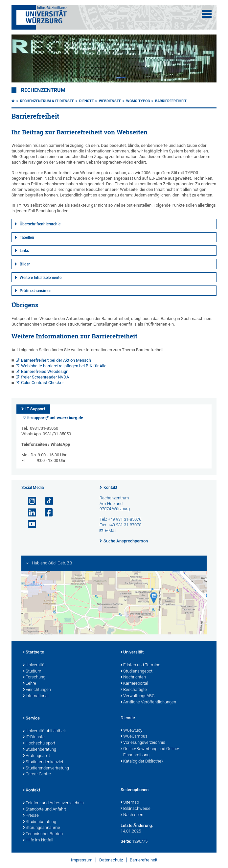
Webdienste (110, 101)
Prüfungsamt (36, 756)
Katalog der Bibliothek (142, 762)
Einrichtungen (37, 690)
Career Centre (37, 774)
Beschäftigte (134, 690)
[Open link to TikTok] (46, 501)
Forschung (34, 677)
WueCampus (134, 737)
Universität (34, 665)
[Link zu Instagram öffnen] (29, 501)
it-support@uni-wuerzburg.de (55, 418)
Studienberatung (40, 750)
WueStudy (131, 731)
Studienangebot (137, 672)
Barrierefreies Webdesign (45, 371)
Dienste (86, 101)
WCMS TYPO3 (138, 101)
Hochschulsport (39, 743)
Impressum (82, 860)
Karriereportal (134, 684)
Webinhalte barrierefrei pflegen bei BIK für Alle (64, 366)
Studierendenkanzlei (43, 762)
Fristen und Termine (140, 665)
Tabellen (27, 238)
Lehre (30, 684)
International (36, 696)
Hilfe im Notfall (38, 840)
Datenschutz (111, 860)
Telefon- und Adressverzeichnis (53, 803)
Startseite (34, 652)
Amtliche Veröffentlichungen (148, 702)
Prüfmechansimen (36, 291)
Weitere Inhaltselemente (41, 278)
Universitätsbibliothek (44, 731)
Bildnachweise (136, 809)
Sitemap (130, 803)
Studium (32, 672)
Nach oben (132, 815)
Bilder (25, 264)
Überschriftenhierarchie (40, 224)
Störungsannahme (42, 828)
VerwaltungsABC (137, 696)
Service (31, 719)
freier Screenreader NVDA (45, 377)
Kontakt (110, 488)
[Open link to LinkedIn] (29, 513)
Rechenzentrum (43, 90)
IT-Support (35, 409)
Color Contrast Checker (42, 383)
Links (24, 251)
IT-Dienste (34, 737)
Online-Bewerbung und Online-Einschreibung (150, 752)
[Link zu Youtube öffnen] (29, 524)
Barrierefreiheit (171, 101)
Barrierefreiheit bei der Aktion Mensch (56, 360)
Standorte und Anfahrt (45, 810)
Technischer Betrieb (43, 834)
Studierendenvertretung (46, 768)
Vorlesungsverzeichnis (143, 743)
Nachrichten (133, 677)
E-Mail (111, 530)
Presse (31, 816)
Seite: (126, 841)
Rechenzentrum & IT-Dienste (47, 101)
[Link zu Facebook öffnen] (46, 513)
